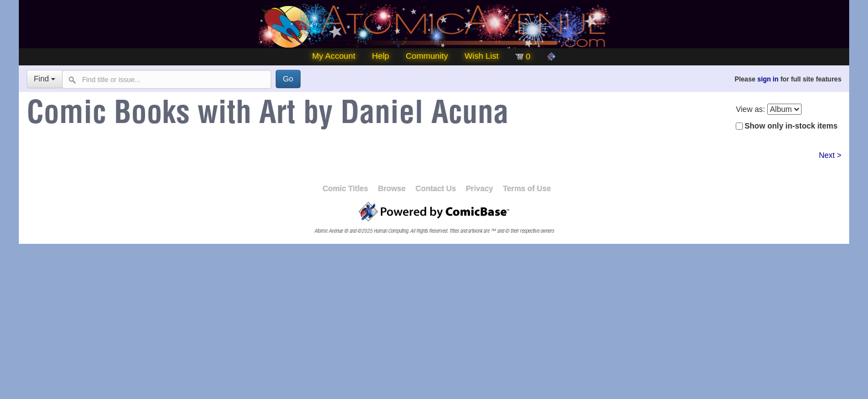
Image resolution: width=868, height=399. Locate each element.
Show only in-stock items (791, 126)
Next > (830, 155)
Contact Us (435, 188)
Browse (392, 188)
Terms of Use (527, 188)
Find (45, 79)
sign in (768, 79)
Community (427, 56)
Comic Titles (345, 188)
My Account (334, 56)
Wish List (481, 56)
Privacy (479, 188)
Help (381, 56)
